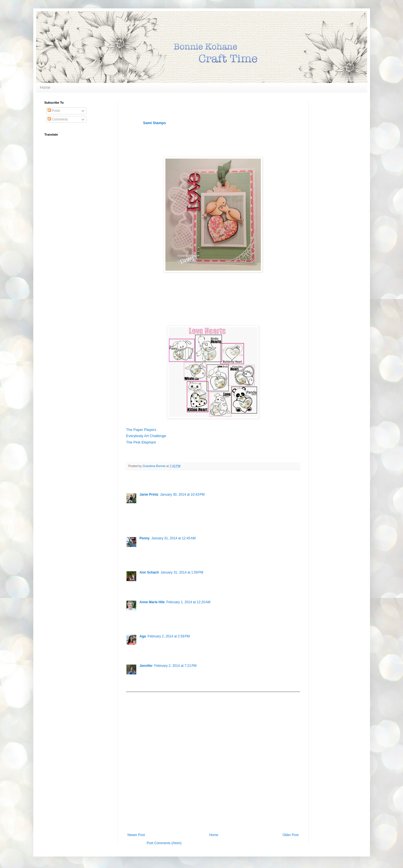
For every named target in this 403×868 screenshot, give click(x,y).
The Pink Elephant (141, 442)
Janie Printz (149, 495)
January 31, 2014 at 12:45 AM (174, 538)
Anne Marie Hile (152, 602)
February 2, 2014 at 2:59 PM (169, 636)
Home (45, 87)
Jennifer (146, 666)
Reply (144, 523)
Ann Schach (149, 572)
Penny (145, 538)
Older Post (291, 835)
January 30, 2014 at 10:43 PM (182, 495)
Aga (143, 636)
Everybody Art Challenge (146, 436)
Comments (58, 119)
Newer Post (136, 835)
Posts (54, 111)
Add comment (139, 696)
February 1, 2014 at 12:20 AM (188, 602)
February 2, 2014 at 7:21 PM (175, 666)
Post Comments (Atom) (164, 843)
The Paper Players (141, 430)
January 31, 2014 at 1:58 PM (182, 572)
